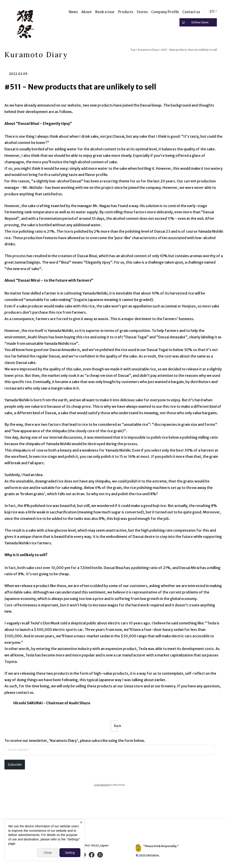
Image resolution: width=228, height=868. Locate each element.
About (87, 12)
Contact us (191, 12)
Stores (142, 12)
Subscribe (15, 766)
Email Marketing (102, 786)
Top (133, 50)
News (73, 12)
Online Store (200, 22)
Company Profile (165, 12)
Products (126, 12)
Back (114, 727)
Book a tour (105, 12)
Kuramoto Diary (148, 50)
